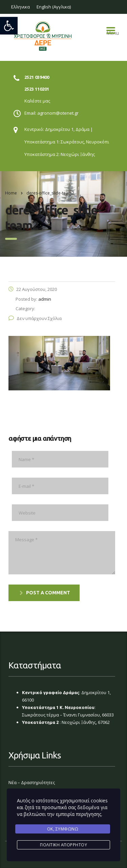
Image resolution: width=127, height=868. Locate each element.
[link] (9, 26)
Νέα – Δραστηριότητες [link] (32, 782)
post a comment (45, 593)
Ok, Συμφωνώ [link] (63, 829)
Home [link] (11, 193)
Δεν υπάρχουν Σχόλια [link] (35, 318)
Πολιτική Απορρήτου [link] (63, 845)
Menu (111, 30)
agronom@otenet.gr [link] (58, 113)
